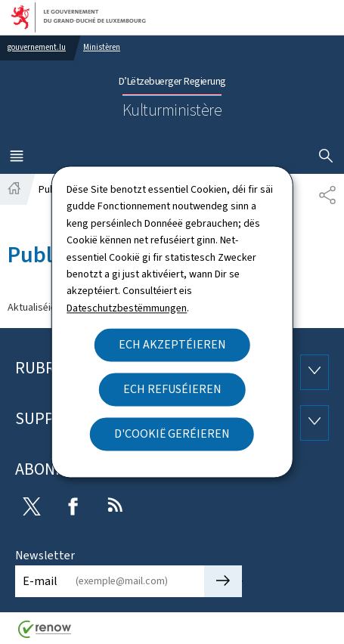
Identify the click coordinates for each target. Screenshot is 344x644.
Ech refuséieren (172, 390)
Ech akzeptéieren (172, 345)
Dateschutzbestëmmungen (127, 308)
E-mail (40, 581)
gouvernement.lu (37, 47)
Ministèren (102, 47)
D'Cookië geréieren (172, 434)
